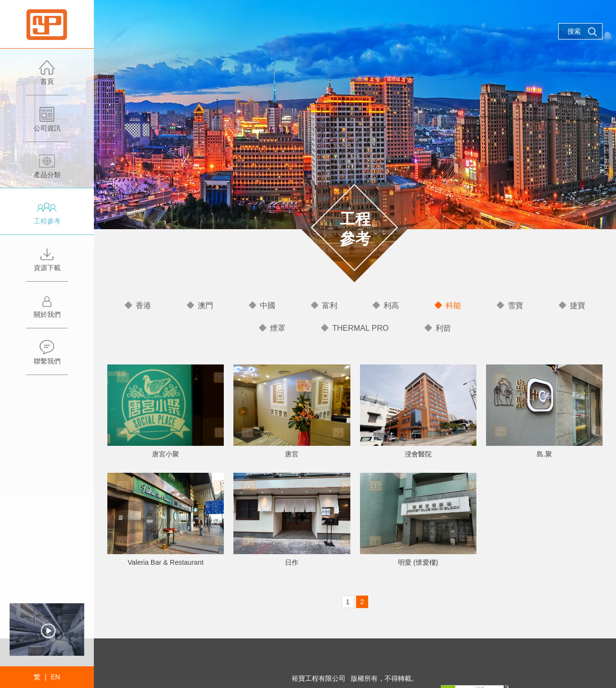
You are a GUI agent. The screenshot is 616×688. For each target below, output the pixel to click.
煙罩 (279, 327)
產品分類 (47, 171)
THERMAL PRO (361, 327)
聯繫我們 (47, 357)
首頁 (47, 77)
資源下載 (47, 264)
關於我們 (47, 310)
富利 (330, 305)
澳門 (205, 305)
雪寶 (515, 305)
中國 (268, 305)
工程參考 (47, 217)
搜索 (582, 32)
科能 (453, 305)
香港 (143, 305)
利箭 (442, 327)
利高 (391, 305)
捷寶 (577, 305)
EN (55, 677)
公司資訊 (47, 124)
